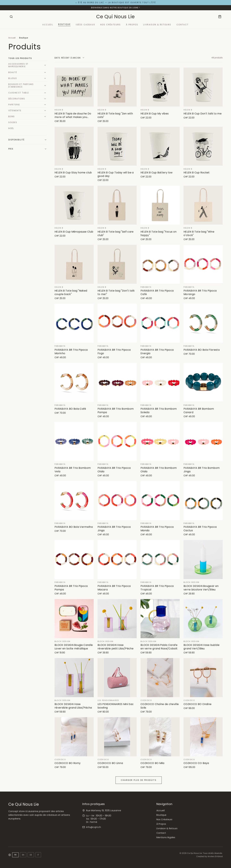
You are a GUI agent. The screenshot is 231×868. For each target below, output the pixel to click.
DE (31, 855)
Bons (12, 116)
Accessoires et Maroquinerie (18, 65)
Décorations (17, 99)
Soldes (13, 122)
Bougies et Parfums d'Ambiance (21, 86)
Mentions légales (166, 837)
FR (15, 855)
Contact (183, 25)
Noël (11, 128)
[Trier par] (70, 58)
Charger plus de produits (139, 780)
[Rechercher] (11, 17)
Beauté (13, 72)
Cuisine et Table (19, 93)
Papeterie (14, 105)
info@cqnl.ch (94, 827)
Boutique (64, 24)
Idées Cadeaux (85, 25)
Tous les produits (20, 58)
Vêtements (15, 111)
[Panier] (220, 17)
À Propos (132, 25)
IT (38, 855)
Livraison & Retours (157, 25)
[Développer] (45, 65)
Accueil (48, 25)
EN (23, 855)
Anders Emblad (215, 856)
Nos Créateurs (111, 25)
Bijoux (13, 78)
